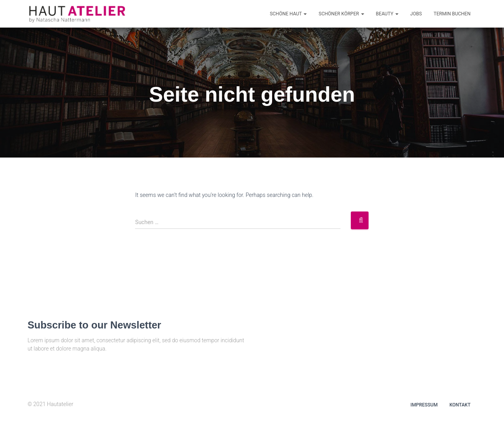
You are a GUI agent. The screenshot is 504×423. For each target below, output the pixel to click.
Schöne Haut (288, 14)
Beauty (387, 14)
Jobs (416, 14)
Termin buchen (452, 14)
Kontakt (460, 405)
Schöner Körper (341, 14)
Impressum (424, 405)
